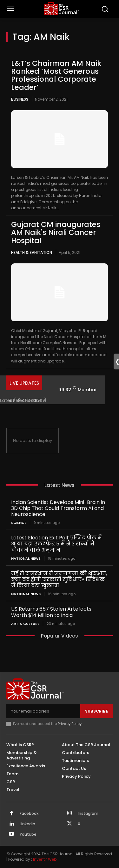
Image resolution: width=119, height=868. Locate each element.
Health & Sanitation (32, 252)
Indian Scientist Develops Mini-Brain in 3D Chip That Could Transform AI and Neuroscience (58, 508)
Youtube (28, 834)
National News (26, 559)
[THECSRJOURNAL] (61, 8)
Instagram (88, 814)
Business (20, 99)
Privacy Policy (70, 724)
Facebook (29, 814)
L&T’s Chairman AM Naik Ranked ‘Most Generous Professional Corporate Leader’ (56, 75)
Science (19, 523)
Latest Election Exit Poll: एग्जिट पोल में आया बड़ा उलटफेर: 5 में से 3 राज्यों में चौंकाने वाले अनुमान (56, 544)
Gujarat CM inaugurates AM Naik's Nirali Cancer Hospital (56, 233)
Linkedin (27, 824)
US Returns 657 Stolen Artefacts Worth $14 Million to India (51, 612)
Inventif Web (45, 859)
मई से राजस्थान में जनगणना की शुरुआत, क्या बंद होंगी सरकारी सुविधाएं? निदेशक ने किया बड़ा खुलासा (59, 579)
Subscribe (96, 711)
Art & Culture (25, 624)
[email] (43, 711)
